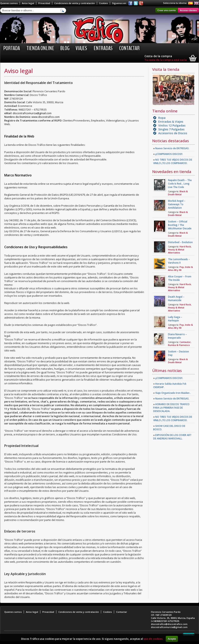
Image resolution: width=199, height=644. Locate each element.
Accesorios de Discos (173, 133)
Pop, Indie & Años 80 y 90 (180, 268)
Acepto (172, 639)
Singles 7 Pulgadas (171, 129)
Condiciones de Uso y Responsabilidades (36, 247)
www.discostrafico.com (45, 117)
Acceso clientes (188, 10)
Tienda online (40, 48)
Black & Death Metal (178, 193)
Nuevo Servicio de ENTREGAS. (171, 148)
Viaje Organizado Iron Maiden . (172, 393)
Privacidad (44, 3)
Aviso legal (28, 3)
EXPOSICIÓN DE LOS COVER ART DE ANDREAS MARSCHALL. (172, 437)
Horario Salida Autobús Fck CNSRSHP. (170, 385)
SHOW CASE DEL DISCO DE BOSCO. (169, 428)
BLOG (65, 48)
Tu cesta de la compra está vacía (166, 60)
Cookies (103, 3)
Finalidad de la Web (19, 136)
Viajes (81, 48)
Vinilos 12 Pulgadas (172, 125)
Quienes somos (9, 3)
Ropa (162, 118)
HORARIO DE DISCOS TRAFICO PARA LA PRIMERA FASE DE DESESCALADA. (171, 408)
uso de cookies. (153, 639)
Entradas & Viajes (171, 122)
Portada (12, 48)
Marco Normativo (18, 175)
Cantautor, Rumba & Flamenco (180, 343)
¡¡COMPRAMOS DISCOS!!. (168, 154)
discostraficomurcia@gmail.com (32, 113)
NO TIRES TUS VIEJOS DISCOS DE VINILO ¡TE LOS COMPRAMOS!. (173, 161)
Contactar (129, 48)
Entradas (103, 48)
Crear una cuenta (167, 10)
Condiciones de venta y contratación (75, 3)
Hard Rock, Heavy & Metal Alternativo (180, 250)
